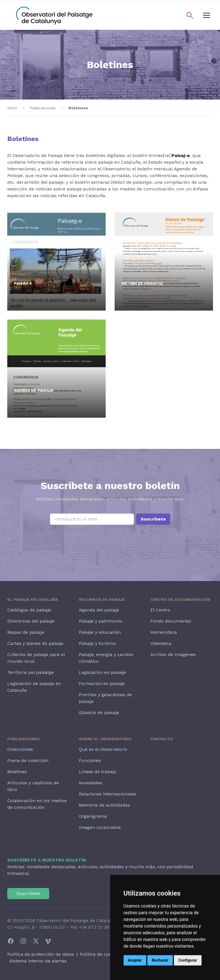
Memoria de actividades (104, 805)
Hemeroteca (164, 632)
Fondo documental (171, 621)
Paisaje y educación (100, 632)
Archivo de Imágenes (173, 654)
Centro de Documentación (180, 599)
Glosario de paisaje (99, 712)
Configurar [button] (188, 960)
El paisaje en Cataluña (33, 599)
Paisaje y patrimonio (100, 621)
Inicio (12, 108)
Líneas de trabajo (98, 772)
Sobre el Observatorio (105, 739)
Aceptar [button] (135, 960)
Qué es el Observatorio (103, 749)
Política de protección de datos (41, 954)
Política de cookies (100, 954)
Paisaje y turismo (97, 643)
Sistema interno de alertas (38, 961)
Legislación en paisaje (102, 672)
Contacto (162, 739)
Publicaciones (43, 108)
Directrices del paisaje (31, 621)
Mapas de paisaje (26, 632)
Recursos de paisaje (102, 599)
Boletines (78, 108)
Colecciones (20, 749)
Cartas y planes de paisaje (35, 643)
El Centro (160, 610)
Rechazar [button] (160, 960)
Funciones (90, 760)
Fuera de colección (28, 760)
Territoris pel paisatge (31, 672)
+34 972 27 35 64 (98, 927)
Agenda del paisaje (99, 610)
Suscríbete (153, 519)
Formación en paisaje (102, 683)
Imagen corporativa (100, 827)
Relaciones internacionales (107, 794)
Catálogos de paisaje (29, 610)
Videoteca (161, 643)
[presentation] (110, 539)
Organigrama (93, 816)
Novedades (91, 783)
